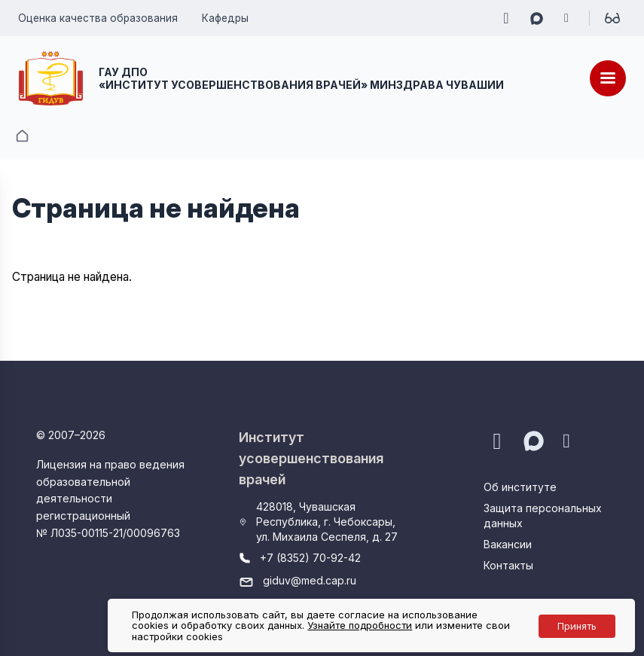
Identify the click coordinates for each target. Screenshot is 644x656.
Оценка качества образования (98, 18)
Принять (577, 626)
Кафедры (225, 18)
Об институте (520, 487)
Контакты (508, 565)
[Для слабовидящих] (612, 18)
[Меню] (608, 78)
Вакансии (508, 544)
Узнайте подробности (360, 625)
